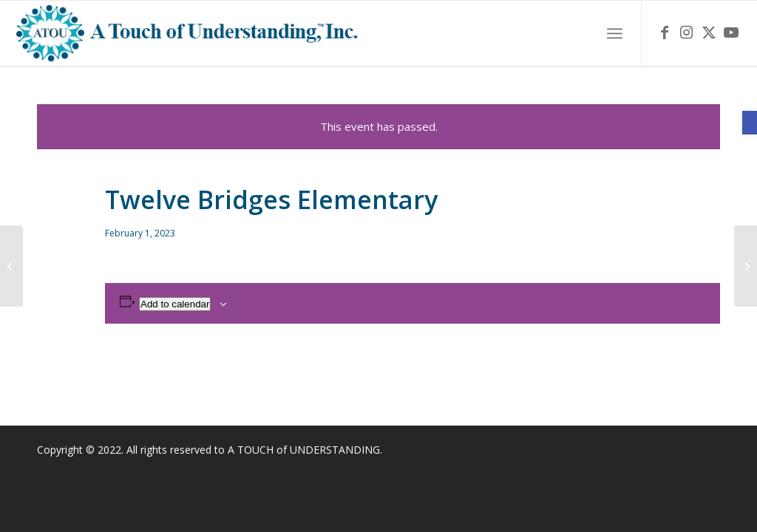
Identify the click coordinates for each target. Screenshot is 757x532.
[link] (750, 123)
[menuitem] (615, 34)
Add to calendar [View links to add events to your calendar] (175, 304)
